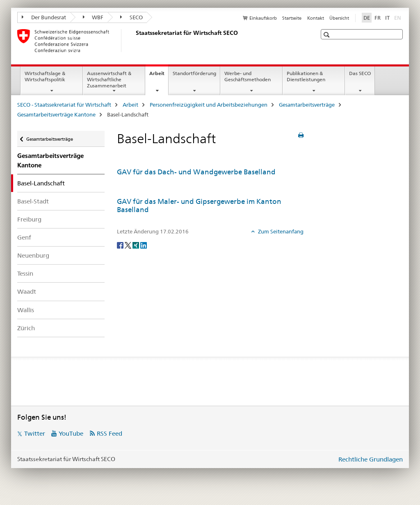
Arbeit (159, 76)
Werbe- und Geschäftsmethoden (248, 76)
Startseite (292, 18)
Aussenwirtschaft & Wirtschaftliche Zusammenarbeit (109, 79)
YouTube (71, 433)
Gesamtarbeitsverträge (307, 105)
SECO (131, 17)
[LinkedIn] (144, 245)
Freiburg (29, 219)
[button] (328, 35)
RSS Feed (110, 433)
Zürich (26, 328)
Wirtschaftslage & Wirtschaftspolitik (45, 76)
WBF (93, 17)
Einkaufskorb (263, 18)
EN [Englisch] (398, 17)
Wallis (26, 310)
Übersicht (339, 18)
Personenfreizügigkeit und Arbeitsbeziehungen (209, 105)
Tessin (25, 273)
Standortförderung (194, 73)
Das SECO (360, 73)
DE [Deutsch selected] (367, 18)
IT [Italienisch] (387, 18)
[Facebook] (121, 245)
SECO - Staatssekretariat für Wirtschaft (64, 105)
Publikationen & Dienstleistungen (306, 76)
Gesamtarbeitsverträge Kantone (56, 114)
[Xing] (136, 245)
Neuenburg (33, 255)
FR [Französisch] (378, 18)
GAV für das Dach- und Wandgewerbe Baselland (196, 172)
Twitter (35, 433)
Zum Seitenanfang (280, 231)
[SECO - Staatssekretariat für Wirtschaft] (134, 41)
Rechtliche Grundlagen (371, 459)
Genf (24, 237)
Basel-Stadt (33, 201)
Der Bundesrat (44, 17)
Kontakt (316, 18)
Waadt (27, 291)
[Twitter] (129, 245)
